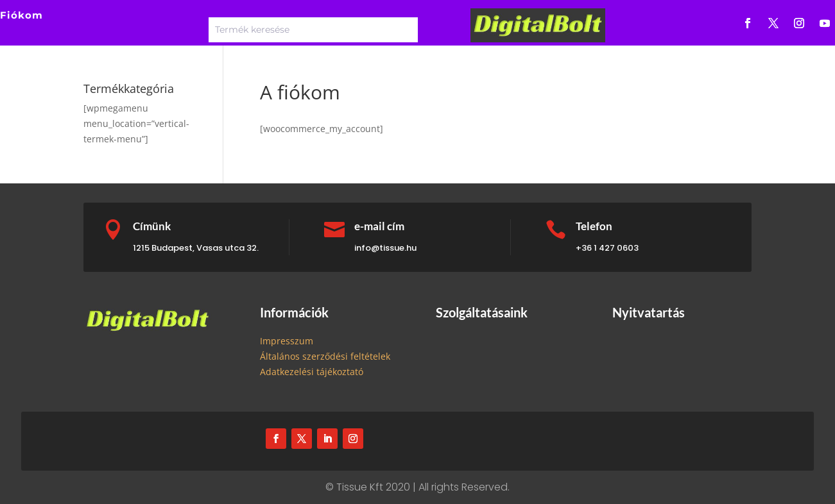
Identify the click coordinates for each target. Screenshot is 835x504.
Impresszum (287, 341)
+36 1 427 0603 (607, 248)
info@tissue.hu (385, 248)
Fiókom (22, 15)
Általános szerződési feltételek (325, 356)
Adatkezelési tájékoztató (312, 372)
